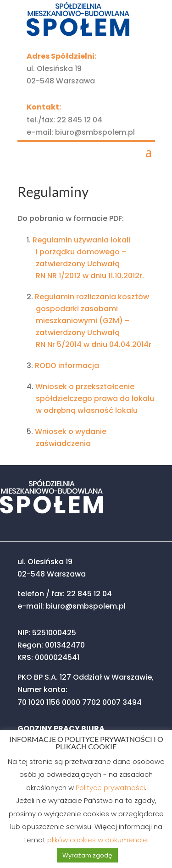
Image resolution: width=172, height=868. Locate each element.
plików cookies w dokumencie (97, 840)
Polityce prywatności (110, 788)
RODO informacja (67, 365)
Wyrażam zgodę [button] (87, 855)
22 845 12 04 (80, 120)
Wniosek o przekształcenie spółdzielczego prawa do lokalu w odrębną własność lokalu (95, 398)
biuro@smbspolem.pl (95, 132)
